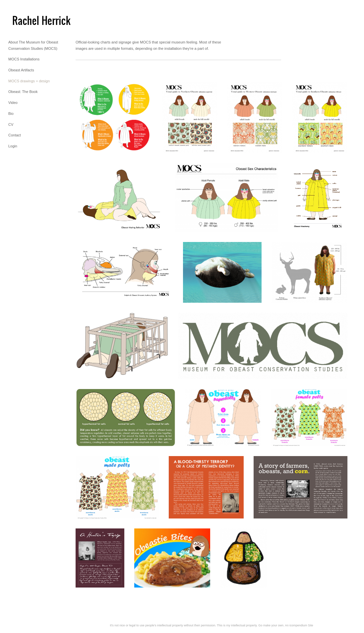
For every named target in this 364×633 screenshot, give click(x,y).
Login (13, 146)
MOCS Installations (24, 59)
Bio (11, 114)
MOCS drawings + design (29, 81)
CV (11, 124)
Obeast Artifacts (21, 70)
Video (13, 103)
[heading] (25, 20)
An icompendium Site (299, 625)
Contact (15, 135)
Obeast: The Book (23, 92)
